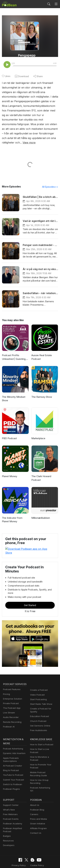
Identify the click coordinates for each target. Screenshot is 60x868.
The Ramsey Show (42, 393)
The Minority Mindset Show (13, 394)
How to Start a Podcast (41, 734)
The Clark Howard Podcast (41, 474)
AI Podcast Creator (12, 755)
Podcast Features (11, 682)
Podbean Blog (37, 797)
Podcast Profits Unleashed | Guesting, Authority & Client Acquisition (14, 353)
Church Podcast (38, 710)
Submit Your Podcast (13, 769)
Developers (8, 833)
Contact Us (35, 820)
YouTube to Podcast (12, 764)
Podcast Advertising (12, 738)
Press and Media (38, 806)
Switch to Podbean (12, 773)
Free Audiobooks (38, 719)
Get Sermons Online (40, 714)
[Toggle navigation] (56, 4)
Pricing (6, 687)
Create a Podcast (38, 679)
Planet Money (9, 472)
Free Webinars (10, 801)
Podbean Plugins (11, 778)
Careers (34, 801)
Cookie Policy (28, 852)
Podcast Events (10, 806)
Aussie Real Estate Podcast (42, 353)
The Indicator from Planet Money (12, 515)
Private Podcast (10, 696)
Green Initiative (37, 811)
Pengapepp (27, 55)
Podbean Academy (12, 811)
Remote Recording (12, 715)
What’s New (9, 797)
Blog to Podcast (10, 759)
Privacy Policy (11, 852)
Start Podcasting (38, 688)
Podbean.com (40, 862)
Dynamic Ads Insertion (14, 742)
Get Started (30, 594)
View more (50, 138)
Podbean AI (8, 719)
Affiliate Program (38, 815)
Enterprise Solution (12, 691)
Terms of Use (45, 852)
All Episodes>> (51, 182)
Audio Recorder (10, 710)
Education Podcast (39, 705)
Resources (8, 828)
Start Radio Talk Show (40, 693)
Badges (7, 823)
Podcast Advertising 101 (41, 777)
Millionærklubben (40, 514)
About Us (34, 792)
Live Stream (9, 705)
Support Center (10, 792)
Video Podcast (37, 683)
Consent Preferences (28, 857)
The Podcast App (11, 701)
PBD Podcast (9, 434)
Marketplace (38, 434)
